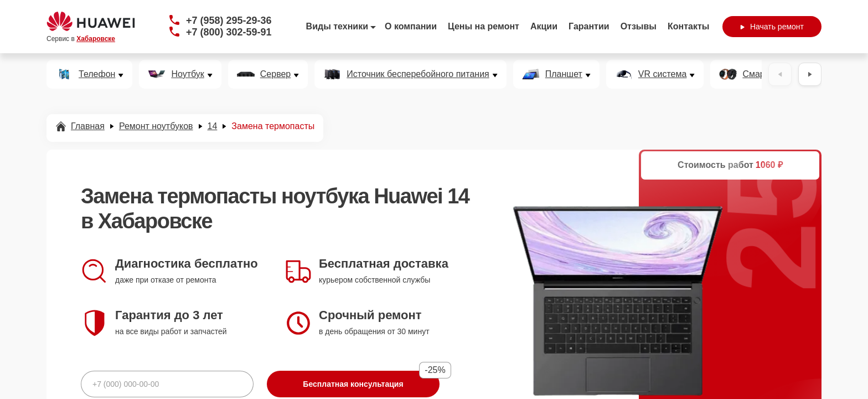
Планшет (564, 74)
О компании (411, 26)
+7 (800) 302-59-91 (229, 32)
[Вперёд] (810, 74)
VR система (663, 74)
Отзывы (639, 26)
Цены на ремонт (484, 26)
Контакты (688, 26)
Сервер (275, 74)
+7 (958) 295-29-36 (229, 21)
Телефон (97, 74)
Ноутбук (187, 74)
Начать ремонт (772, 27)
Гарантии (589, 26)
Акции (544, 26)
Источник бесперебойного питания (418, 74)
